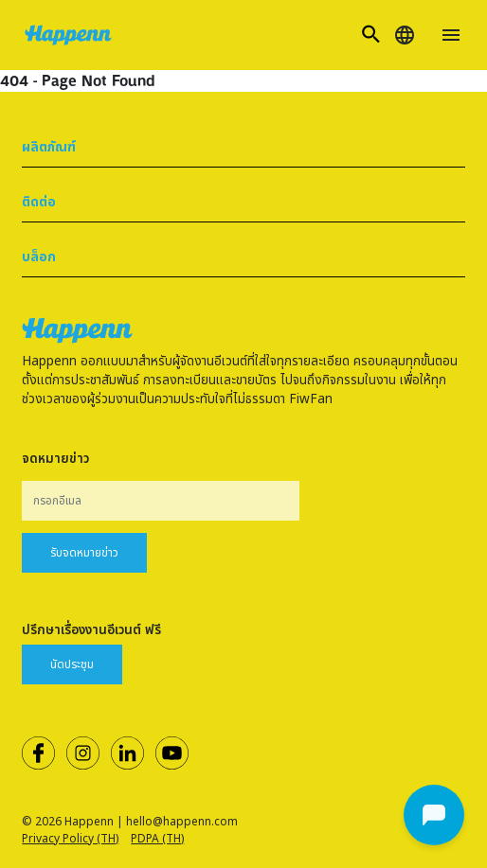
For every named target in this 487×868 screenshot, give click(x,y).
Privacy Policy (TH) (70, 839)
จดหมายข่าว (55, 459)
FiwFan (311, 399)
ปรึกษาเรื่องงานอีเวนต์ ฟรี (91, 630)
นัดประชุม (72, 664)
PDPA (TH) (157, 839)
